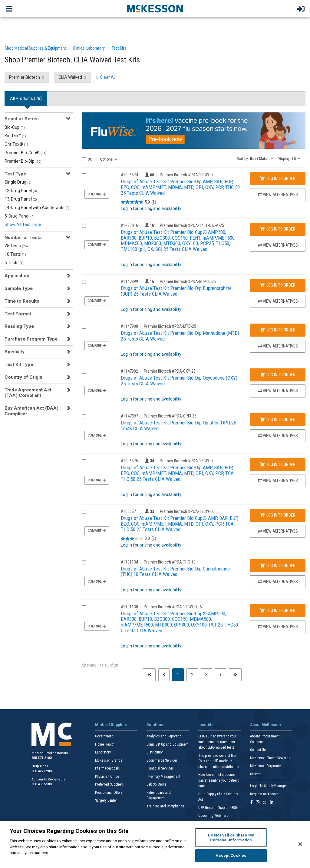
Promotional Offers (109, 793)
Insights (206, 725)
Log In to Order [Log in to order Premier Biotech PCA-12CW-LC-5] (278, 610)
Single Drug (18, 182)
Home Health (105, 744)
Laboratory (103, 752)
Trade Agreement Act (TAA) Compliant (28, 393)
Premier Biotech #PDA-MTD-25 (170, 326)
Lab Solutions (157, 784)
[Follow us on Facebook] (251, 803)
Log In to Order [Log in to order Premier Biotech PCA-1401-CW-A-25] (278, 229)
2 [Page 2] (192, 675)
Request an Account (265, 794)
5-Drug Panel (20, 216)
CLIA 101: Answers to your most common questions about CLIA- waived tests (217, 742)
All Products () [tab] (26, 98)
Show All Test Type (23, 224)
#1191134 (129, 562)
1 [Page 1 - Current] (180, 674)
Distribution (155, 752)
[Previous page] (164, 675)
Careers (256, 774)
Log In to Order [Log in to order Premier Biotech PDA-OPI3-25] (278, 420)
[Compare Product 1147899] (84, 282)
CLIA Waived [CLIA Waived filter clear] (70, 77)
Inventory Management (163, 777)
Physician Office (107, 777)
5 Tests (14, 263)
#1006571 (129, 511)
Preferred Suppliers (109, 784)
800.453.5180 (41, 784)
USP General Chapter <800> (218, 808)
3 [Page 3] (206, 675)
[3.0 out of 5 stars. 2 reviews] (139, 539)
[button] (255, 158)
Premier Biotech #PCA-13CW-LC (187, 511)
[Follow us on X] (265, 803)
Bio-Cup (15, 127)
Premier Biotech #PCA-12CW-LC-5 (173, 607)
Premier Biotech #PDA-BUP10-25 (188, 281)
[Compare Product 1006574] (84, 175)
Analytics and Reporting (164, 736)
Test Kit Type (19, 364)
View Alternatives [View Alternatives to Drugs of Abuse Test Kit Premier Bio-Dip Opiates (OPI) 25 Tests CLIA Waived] (278, 436)
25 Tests (16, 246)
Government (104, 736)
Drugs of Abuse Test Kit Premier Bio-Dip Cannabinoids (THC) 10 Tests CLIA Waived (175, 572)
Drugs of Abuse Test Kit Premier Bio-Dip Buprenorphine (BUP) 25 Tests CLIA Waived (176, 291)
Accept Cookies (231, 855)
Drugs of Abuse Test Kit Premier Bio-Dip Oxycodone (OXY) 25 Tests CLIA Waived (179, 381)
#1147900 (129, 326)
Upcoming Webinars (213, 816)
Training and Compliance (165, 806)
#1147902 (129, 371)
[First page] (149, 675)
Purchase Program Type (31, 339)
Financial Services (160, 768)
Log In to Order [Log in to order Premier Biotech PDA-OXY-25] (278, 375)
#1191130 (129, 607)
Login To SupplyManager (269, 786)
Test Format (18, 314)
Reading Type (19, 326)
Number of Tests (23, 238)
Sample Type (19, 288)
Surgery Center (106, 800)
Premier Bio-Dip (23, 161)
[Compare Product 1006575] (84, 461)
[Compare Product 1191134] (84, 562)
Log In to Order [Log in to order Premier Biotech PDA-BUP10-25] (278, 285)
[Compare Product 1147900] (84, 327)
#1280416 (129, 225)
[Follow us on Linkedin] (272, 803)
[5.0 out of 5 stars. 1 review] (139, 202)
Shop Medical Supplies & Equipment (35, 48)
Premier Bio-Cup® (26, 153)
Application (17, 276)
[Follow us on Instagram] (258, 803)
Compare (97, 194)
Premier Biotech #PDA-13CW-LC (187, 461)
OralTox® (16, 144)
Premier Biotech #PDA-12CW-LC (187, 175)
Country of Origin (23, 377)
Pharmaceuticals (107, 768)
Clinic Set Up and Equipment (167, 744)
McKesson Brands (109, 760)
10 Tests (15, 254)
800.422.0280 (41, 771)
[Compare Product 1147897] (84, 416)
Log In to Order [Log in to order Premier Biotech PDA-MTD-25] (278, 330)
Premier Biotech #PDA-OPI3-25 (170, 416)
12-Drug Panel (21, 191)
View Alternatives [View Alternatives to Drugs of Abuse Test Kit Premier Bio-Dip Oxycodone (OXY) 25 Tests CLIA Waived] (278, 391)
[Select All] (84, 159)
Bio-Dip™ (15, 136)
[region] (155, 845)
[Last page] (235, 675)
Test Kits (119, 48)
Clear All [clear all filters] (108, 77)
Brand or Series (22, 119)
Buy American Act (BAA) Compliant (31, 411)
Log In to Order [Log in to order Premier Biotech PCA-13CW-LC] (278, 515)
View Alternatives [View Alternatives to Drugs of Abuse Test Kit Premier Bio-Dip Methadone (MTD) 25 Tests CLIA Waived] (278, 346)
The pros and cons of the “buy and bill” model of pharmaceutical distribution (219, 761)
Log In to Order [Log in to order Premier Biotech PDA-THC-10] (278, 566)
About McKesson (265, 725)
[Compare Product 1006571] (84, 512)
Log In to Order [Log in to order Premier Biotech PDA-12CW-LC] (278, 178)
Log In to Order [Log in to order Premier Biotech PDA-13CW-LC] (278, 464)
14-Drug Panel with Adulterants (37, 208)
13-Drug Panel (21, 199)
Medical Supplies (111, 725)
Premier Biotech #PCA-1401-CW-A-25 (192, 225)
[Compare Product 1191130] (84, 607)
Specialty (15, 352)
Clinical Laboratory (89, 48)
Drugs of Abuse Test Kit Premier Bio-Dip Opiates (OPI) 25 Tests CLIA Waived (178, 426)
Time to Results (22, 301)
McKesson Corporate (265, 766)
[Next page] (221, 675)
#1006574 (129, 175)
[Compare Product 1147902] (84, 372)
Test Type (15, 174)
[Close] (300, 844)
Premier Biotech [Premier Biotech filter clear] (25, 77)
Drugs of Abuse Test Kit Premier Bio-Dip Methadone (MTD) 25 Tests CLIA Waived (180, 336)
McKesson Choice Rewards (270, 758)
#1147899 (129, 281)
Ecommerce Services (162, 760)
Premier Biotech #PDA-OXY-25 (170, 371)
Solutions (155, 725)
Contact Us (258, 750)
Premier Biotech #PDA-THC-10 (170, 562)
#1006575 (129, 461)
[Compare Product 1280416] (84, 226)
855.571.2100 (41, 758)
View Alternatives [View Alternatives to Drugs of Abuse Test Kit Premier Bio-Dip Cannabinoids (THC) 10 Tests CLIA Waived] (278, 582)
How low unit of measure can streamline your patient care (218, 780)
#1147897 (129, 416)
